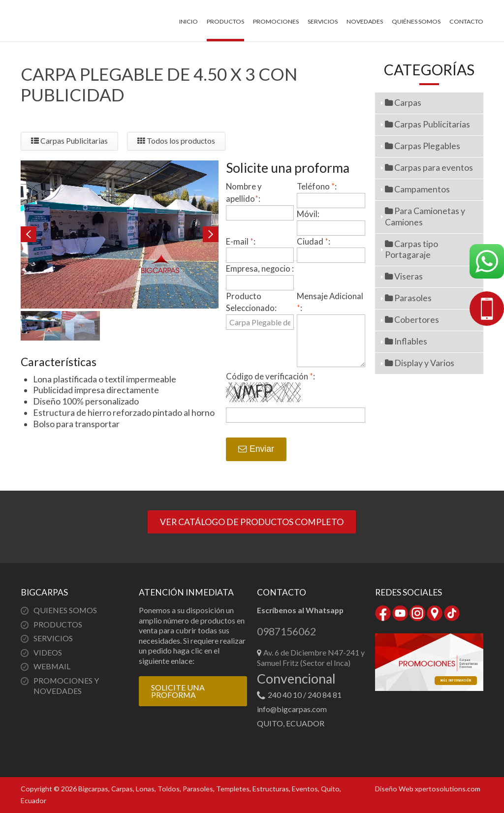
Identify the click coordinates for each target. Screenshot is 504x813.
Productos (225, 21)
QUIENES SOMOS (65, 610)
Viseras (404, 276)
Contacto (466, 21)
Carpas (403, 103)
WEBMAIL (52, 666)
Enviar (256, 449)
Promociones (276, 21)
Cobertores (412, 320)
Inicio (189, 21)
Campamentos (417, 189)
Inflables (406, 341)
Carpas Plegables (423, 146)
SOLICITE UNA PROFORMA (178, 691)
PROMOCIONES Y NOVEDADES (66, 686)
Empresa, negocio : (260, 268)
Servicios (323, 21)
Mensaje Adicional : (330, 302)
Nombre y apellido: (244, 192)
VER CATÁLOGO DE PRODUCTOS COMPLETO (252, 522)
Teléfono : (317, 186)
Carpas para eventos (429, 168)
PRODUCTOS (58, 624)
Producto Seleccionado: (251, 302)
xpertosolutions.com (448, 789)
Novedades (365, 21)
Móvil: (308, 214)
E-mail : (241, 241)
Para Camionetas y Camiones (425, 217)
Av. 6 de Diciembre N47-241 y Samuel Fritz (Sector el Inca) (311, 657)
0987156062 (286, 632)
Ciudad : (314, 241)
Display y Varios (420, 363)
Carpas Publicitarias (69, 141)
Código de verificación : (270, 376)
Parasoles (408, 298)
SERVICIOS (53, 638)
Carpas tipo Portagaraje (411, 250)
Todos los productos (176, 141)
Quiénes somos (416, 21)
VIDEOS (48, 652)
